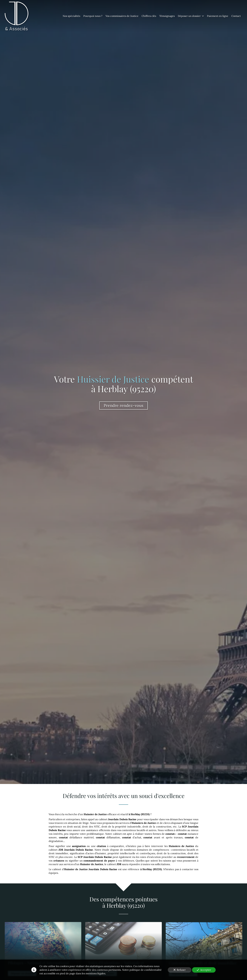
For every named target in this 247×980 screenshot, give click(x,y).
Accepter (204, 970)
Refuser (180, 970)
